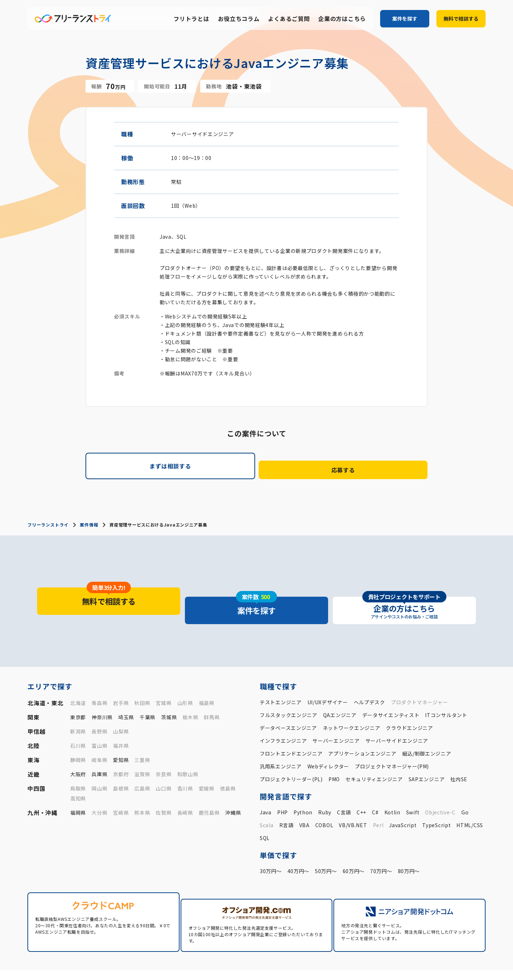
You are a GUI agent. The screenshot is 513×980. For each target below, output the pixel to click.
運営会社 (389, 966)
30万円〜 (271, 847)
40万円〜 (299, 847)
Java (266, 788)
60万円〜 (354, 847)
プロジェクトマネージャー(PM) (392, 742)
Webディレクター (328, 742)
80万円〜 (409, 847)
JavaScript (403, 801)
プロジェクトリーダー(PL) (291, 755)
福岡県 (78, 789)
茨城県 (169, 693)
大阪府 (78, 750)
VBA (304, 801)
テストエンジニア (281, 678)
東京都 (78, 693)
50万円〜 (326, 847)
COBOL (324, 801)
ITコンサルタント (446, 691)
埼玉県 (126, 693)
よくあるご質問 (289, 19)
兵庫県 (99, 750)
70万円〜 (381, 847)
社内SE (459, 755)
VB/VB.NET (353, 801)
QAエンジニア (340, 691)
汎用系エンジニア (281, 742)
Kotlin (392, 788)
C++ (361, 788)
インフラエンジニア (283, 717)
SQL (265, 814)
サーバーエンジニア (336, 717)
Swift (413, 788)
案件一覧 (289, 954)
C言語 (344, 788)
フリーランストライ (48, 518)
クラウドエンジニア (409, 704)
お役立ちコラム (239, 19)
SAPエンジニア (427, 755)
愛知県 (121, 736)
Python (303, 788)
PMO (334, 755)
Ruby (325, 788)
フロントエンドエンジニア (291, 730)
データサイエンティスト (391, 691)
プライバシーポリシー (429, 966)
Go (465, 788)
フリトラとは (191, 19)
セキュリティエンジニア (374, 755)
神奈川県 (102, 693)
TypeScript (436, 801)
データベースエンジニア (288, 704)
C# (375, 788)
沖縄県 (233, 789)
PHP (283, 788)
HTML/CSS (470, 801)
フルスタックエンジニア (289, 691)
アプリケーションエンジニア (362, 730)
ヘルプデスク (369, 678)
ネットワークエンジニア (352, 704)
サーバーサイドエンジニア (397, 717)
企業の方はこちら (342, 19)
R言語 (286, 801)
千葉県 (147, 693)
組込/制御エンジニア (427, 730)
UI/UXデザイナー (328, 678)
